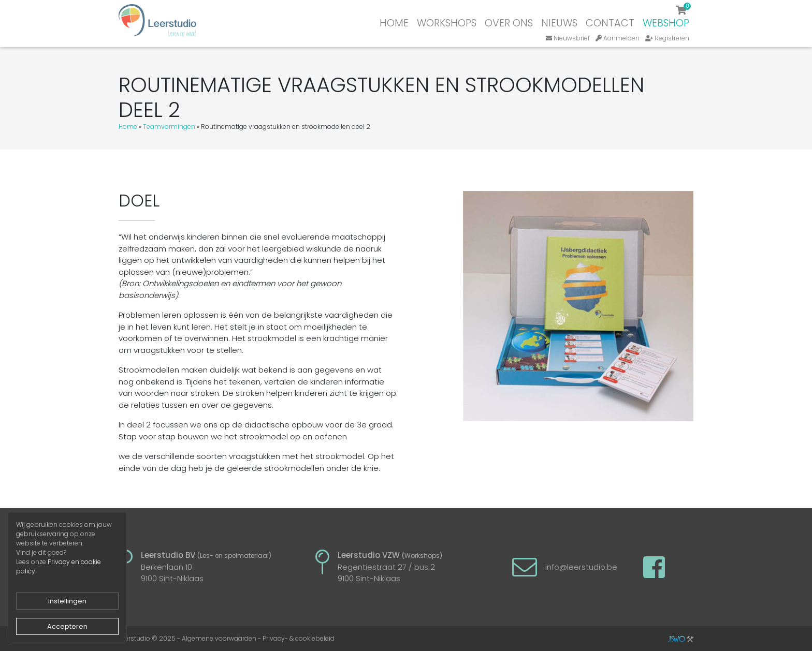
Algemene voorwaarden (219, 638)
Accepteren (67, 626)
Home (394, 23)
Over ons (509, 23)
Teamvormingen (169, 127)
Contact (610, 23)
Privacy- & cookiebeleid (299, 638)
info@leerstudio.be (581, 567)
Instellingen (67, 601)
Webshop (666, 23)
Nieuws (559, 23)
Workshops (447, 23)
